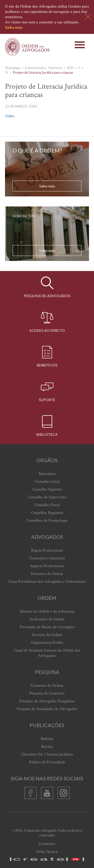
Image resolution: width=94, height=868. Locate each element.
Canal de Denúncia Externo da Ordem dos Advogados (47, 653)
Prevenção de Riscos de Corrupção (47, 627)
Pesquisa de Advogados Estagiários (47, 701)
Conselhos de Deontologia (47, 521)
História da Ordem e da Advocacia (47, 611)
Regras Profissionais (47, 550)
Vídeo (10, 116)
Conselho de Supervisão (47, 497)
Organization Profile (47, 643)
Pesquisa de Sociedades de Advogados (47, 709)
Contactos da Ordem (47, 686)
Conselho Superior (47, 489)
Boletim (47, 739)
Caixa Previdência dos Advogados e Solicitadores (47, 582)
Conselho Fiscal (47, 505)
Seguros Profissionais (47, 566)
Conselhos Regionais (47, 513)
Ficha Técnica (47, 852)
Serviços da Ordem (47, 635)
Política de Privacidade (47, 762)
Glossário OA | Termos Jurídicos (47, 754)
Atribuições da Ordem (47, 619)
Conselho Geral (47, 482)
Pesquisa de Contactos (47, 693)
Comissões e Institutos (47, 558)
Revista (47, 747)
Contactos (47, 844)
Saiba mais (14, 27)
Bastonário (47, 474)
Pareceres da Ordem (47, 574)
